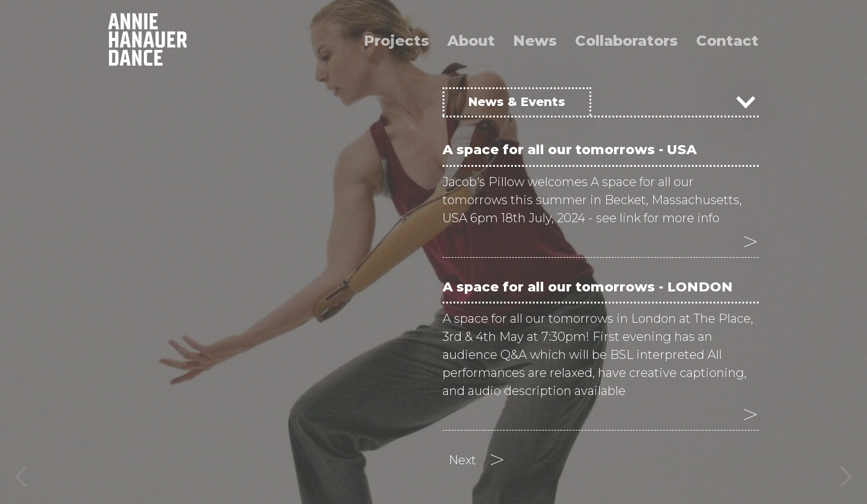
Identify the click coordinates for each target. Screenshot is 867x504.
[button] (24, 252)
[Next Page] (477, 460)
